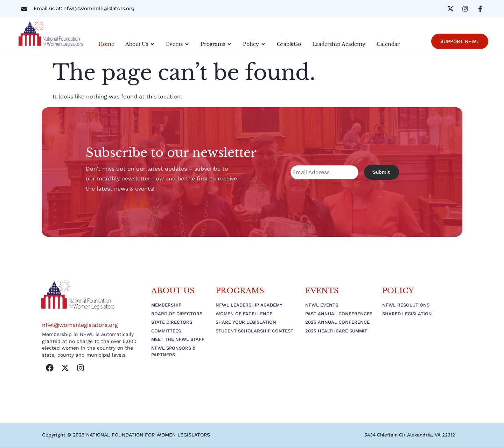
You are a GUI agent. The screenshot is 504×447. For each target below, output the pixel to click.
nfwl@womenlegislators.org (80, 325)
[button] (407, 435)
